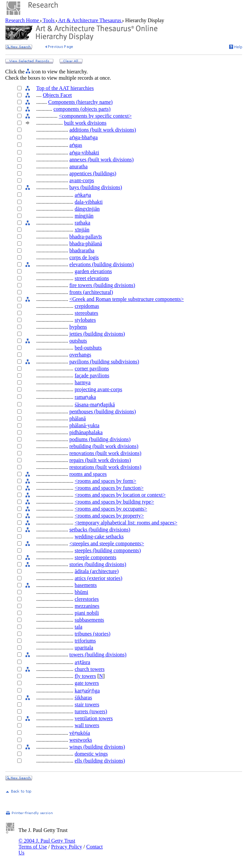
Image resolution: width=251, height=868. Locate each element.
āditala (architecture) (97, 571)
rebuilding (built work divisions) (104, 446)
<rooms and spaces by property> (109, 516)
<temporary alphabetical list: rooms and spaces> (126, 523)
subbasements (89, 620)
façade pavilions (92, 375)
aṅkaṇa (83, 195)
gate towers (87, 683)
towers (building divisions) (98, 655)
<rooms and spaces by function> (109, 488)
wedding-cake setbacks (99, 537)
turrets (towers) (91, 711)
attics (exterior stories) (98, 578)
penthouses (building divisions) (102, 412)
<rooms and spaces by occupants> (111, 509)
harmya (82, 382)
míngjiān (84, 216)
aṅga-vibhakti (84, 153)
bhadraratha (82, 250)
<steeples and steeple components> (107, 543)
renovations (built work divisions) (105, 453)
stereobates (86, 313)
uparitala (84, 648)
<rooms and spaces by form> (105, 481)
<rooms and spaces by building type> (114, 502)
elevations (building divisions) (101, 264)
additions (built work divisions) (102, 130)
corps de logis (84, 257)
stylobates (85, 320)
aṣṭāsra (82, 662)
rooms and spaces (88, 474)
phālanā (77, 418)
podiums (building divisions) (100, 439)
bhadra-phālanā (86, 244)
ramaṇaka (85, 397)
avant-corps (82, 180)
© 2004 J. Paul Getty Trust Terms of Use (47, 844)
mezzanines (87, 606)
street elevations (92, 278)
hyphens (78, 327)
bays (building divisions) (96, 187)
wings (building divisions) (97, 747)
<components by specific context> (95, 116)
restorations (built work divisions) (105, 467)
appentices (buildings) (93, 173)
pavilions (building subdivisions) (104, 362)
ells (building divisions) (100, 761)
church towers (89, 669)
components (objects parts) (82, 109)
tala (78, 627)
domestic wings (91, 754)
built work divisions (85, 123)
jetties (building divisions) (97, 334)
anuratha (78, 166)
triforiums (85, 641)
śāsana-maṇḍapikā (95, 405)
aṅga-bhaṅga (83, 137)
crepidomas (87, 306)
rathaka (82, 223)
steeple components (95, 557)
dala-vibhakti (88, 202)
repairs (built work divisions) (100, 460)
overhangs (80, 355)
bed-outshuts (88, 348)
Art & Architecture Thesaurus (90, 20)
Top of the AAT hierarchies (65, 88)
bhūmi (81, 592)
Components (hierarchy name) (80, 102)
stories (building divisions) (98, 564)
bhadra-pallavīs (86, 237)
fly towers (85, 676)
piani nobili (87, 613)
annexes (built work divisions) (101, 160)
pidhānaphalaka (86, 432)
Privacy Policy (67, 847)
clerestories (87, 599)
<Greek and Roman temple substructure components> (126, 299)
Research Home (23, 20)
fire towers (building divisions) (102, 285)
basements (86, 585)
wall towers (87, 725)
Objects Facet (57, 95)
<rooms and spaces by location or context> (120, 495)
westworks (80, 740)
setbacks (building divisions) (100, 530)
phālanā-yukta (84, 425)
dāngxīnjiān (87, 209)
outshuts (78, 341)
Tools (49, 20)
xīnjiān (82, 230)
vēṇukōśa (79, 733)
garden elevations (93, 271)
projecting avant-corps (98, 389)
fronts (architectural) (91, 292)
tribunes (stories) (92, 634)
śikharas (83, 698)
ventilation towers (94, 718)
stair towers (87, 704)
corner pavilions (92, 369)
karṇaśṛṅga (87, 691)
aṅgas (75, 145)
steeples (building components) (108, 550)
